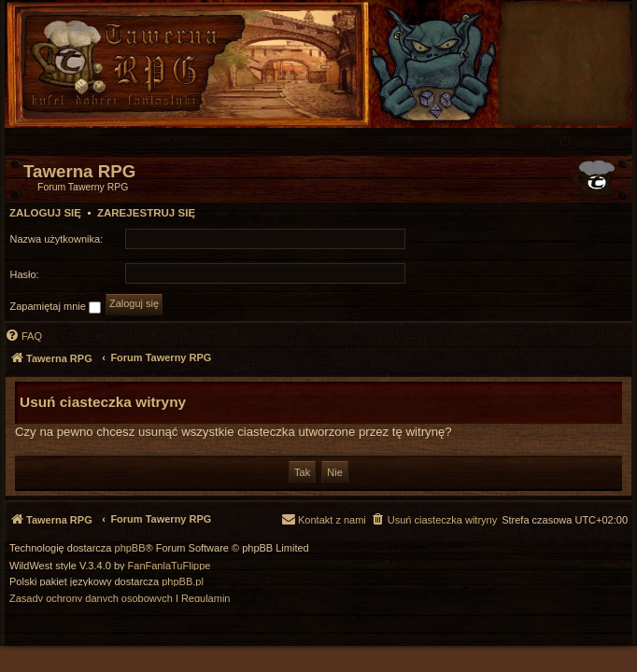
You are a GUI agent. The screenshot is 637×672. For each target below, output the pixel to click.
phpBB (130, 548)
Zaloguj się (45, 213)
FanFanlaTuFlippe (170, 566)
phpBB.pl (183, 582)
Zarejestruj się (146, 213)
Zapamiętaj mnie (56, 307)
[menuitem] (593, 141)
